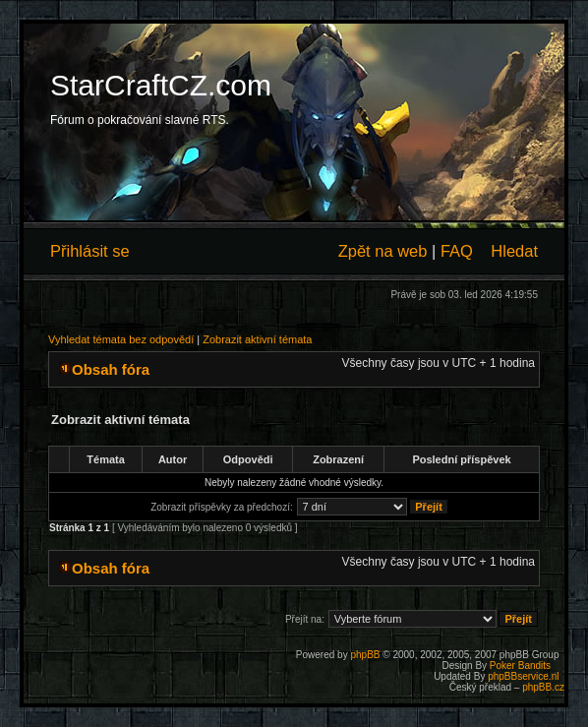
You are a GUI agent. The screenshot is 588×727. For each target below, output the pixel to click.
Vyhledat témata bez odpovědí (121, 339)
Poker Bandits (520, 666)
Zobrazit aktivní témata (257, 339)
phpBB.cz (543, 687)
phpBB (365, 655)
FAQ (457, 251)
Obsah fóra (111, 369)
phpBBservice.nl (523, 676)
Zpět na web (383, 251)
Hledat (514, 251)
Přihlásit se (90, 251)
